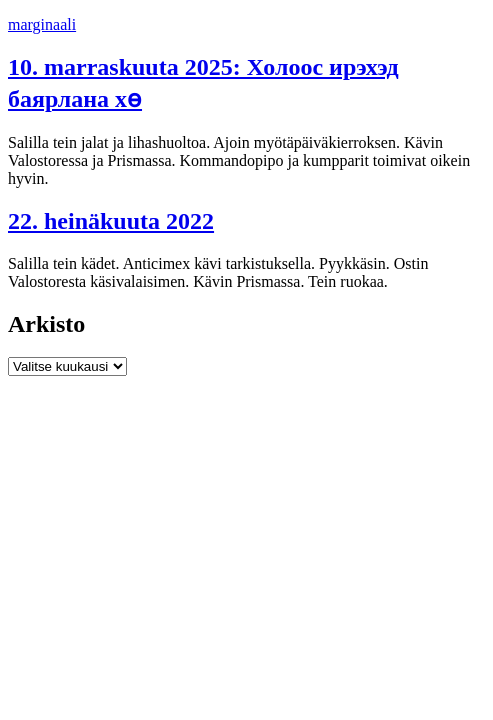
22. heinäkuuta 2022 (111, 221)
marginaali (42, 24)
